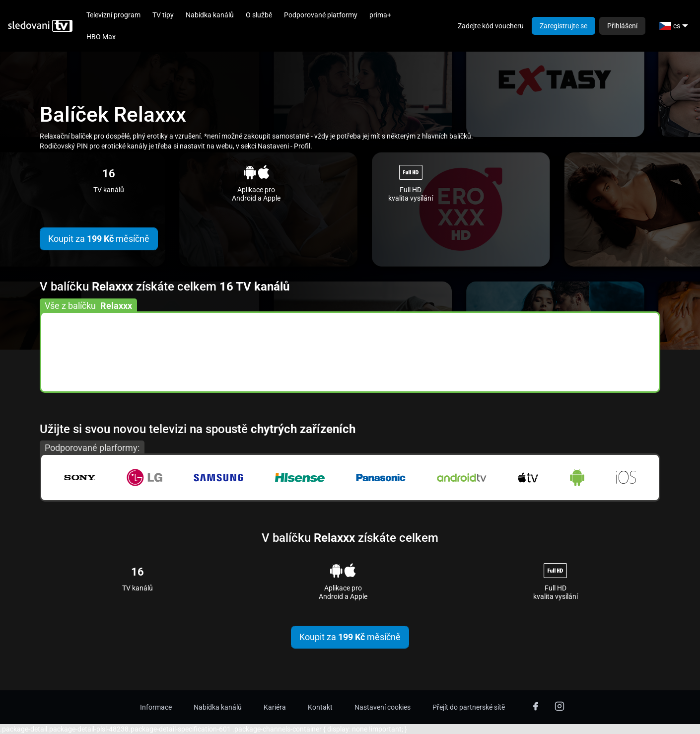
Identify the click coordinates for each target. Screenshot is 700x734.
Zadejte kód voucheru (491, 26)
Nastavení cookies (383, 707)
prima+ (380, 15)
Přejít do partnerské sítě (469, 707)
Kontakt (320, 707)
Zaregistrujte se (563, 26)
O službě (259, 15)
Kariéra (275, 707)
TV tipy (163, 15)
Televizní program (113, 15)
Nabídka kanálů (210, 15)
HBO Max (101, 37)
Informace (156, 707)
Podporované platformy (321, 15)
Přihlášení (622, 26)
